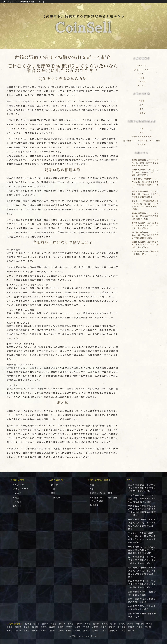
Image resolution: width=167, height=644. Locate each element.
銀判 (142, 109)
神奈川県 (140, 624)
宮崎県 (103, 631)
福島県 (71, 624)
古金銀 (141, 101)
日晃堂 (141, 78)
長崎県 (78, 631)
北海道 (28, 624)
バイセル (141, 82)
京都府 (86, 627)
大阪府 (95, 627)
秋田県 (62, 624)
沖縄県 (123, 631)
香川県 (35, 631)
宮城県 (54, 624)
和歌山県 (122, 627)
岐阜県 (52, 627)
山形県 (79, 624)
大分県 (95, 631)
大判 (142, 132)
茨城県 (88, 624)
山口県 (18, 631)
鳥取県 (131, 627)
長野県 (44, 627)
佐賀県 (69, 631)
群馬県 (105, 624)
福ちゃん (141, 86)
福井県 (35, 627)
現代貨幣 (141, 144)
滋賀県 (78, 627)
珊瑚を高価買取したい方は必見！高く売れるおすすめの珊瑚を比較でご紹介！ (142, 550)
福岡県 (61, 631)
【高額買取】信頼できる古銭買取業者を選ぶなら (83, 26)
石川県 (18, 627)
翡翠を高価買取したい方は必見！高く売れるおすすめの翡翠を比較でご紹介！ (142, 488)
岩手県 (45, 624)
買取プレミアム (142, 70)
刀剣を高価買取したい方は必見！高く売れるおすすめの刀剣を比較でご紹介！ (142, 498)
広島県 (10, 631)
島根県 (140, 627)
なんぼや (141, 74)
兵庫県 (103, 627)
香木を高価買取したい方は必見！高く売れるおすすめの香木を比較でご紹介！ (142, 560)
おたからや (142, 66)
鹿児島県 (113, 631)
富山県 (10, 627)
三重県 (69, 627)
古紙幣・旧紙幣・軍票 (142, 137)
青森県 (36, 624)
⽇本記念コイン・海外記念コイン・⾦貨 (142, 141)
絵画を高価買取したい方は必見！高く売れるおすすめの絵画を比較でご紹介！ (142, 584)
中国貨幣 (141, 113)
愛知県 (131, 631)
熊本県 (86, 631)
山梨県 (27, 627)
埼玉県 (113, 624)
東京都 (130, 624)
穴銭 (142, 129)
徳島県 (27, 631)
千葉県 (122, 624)
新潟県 (149, 624)
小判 (142, 105)
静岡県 (61, 627)
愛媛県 (44, 631)
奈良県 (112, 627)
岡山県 (148, 627)
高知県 (52, 631)
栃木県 (96, 624)
